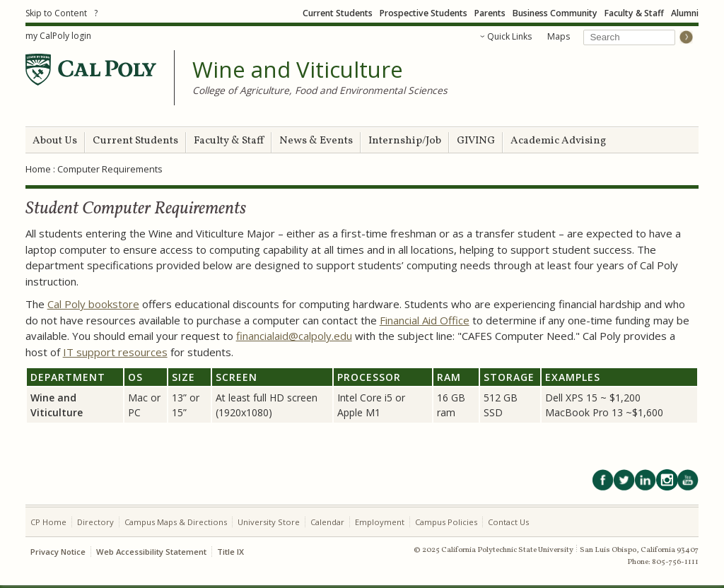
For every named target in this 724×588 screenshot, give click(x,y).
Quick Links (509, 36)
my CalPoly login (58, 36)
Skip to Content (56, 13)
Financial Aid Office (425, 320)
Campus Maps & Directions (176, 522)
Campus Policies (446, 522)
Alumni (685, 13)
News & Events (316, 141)
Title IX (230, 552)
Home (38, 169)
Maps (559, 36)
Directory (95, 522)
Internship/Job (405, 141)
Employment (380, 522)
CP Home (48, 522)
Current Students (338, 13)
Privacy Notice (58, 552)
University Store (269, 522)
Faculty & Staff (634, 13)
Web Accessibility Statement (151, 552)
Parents (490, 13)
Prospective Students (424, 13)
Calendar (327, 522)
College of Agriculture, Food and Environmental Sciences (320, 90)
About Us (55, 141)
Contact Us (508, 522)
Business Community (555, 13)
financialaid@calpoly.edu (294, 336)
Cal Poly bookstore (93, 304)
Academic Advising (558, 141)
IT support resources (115, 352)
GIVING (476, 141)
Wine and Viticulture (298, 70)
